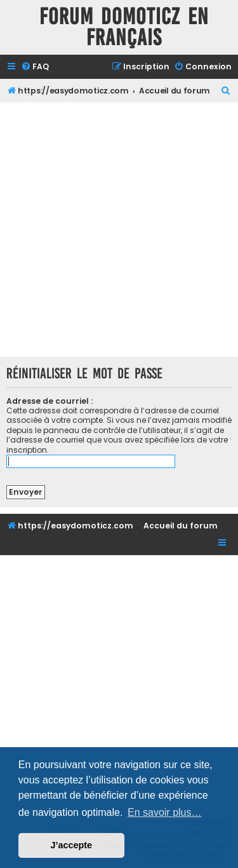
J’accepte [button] (72, 845)
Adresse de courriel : (50, 401)
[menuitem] (35, 67)
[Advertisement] (119, 228)
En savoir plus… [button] (165, 812)
